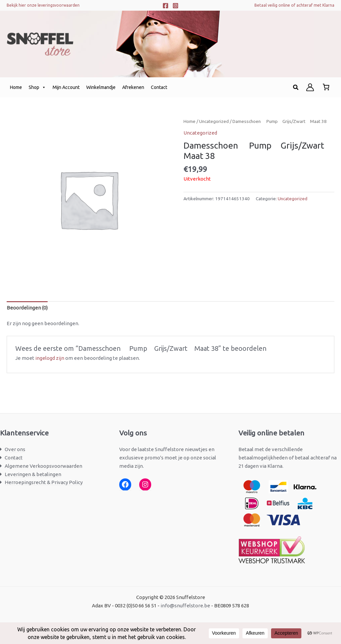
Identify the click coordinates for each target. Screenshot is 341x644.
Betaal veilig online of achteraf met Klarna (294, 5)
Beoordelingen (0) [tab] (27, 308)
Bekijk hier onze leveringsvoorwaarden (43, 5)
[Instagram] (175, 6)
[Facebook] (166, 6)
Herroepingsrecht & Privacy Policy (44, 482)
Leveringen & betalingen (33, 474)
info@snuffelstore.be (185, 606)
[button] (296, 87)
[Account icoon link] (310, 87)
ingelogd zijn (50, 358)
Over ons (15, 449)
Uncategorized (214, 121)
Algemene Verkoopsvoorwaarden (43, 466)
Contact (159, 87)
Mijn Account (66, 87)
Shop (37, 87)
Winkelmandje (101, 87)
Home (16, 87)
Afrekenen (133, 87)
